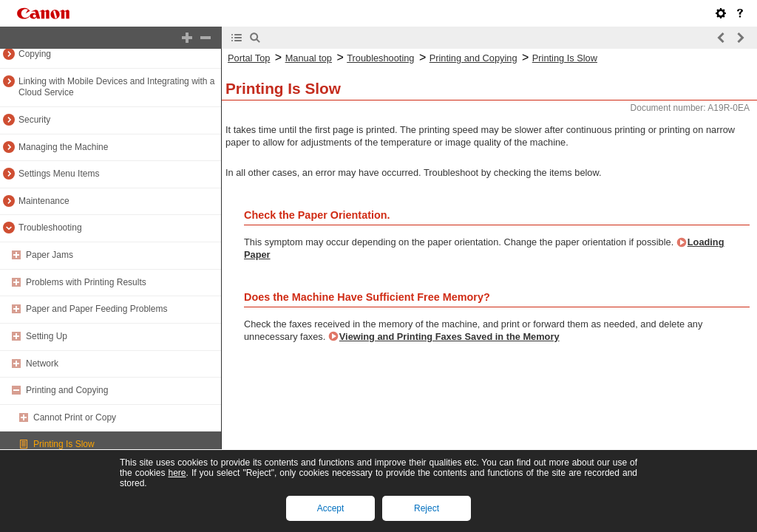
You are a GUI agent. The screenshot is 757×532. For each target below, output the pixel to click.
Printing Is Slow (64, 444)
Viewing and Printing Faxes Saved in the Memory (449, 337)
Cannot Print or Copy (75, 417)
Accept (331, 508)
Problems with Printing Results (86, 282)
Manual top (309, 58)
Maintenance (44, 201)
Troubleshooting (50, 228)
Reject (427, 508)
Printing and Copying (67, 390)
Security (34, 120)
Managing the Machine (63, 147)
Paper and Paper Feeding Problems (96, 309)
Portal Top (249, 58)
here (177, 473)
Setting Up (47, 336)
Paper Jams (50, 255)
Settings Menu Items (59, 174)
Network (42, 364)
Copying (35, 54)
